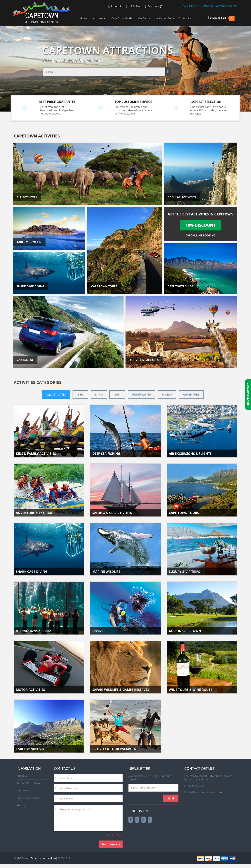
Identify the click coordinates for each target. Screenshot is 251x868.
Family (167, 394)
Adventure (191, 394)
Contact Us (185, 18)
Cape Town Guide (122, 18)
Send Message (111, 844)
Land (99, 394)
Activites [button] (99, 18)
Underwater (141, 394)
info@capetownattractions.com (220, 6)
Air (117, 394)
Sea (80, 394)
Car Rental (144, 18)
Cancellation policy (28, 798)
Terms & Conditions (28, 783)
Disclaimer (23, 790)
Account (116, 6)
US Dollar (134, 6)
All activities (56, 394)
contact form (200, 779)
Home (84, 18)
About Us (22, 776)
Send (171, 798)
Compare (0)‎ (155, 6)
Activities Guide (165, 18)
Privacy (21, 805)
